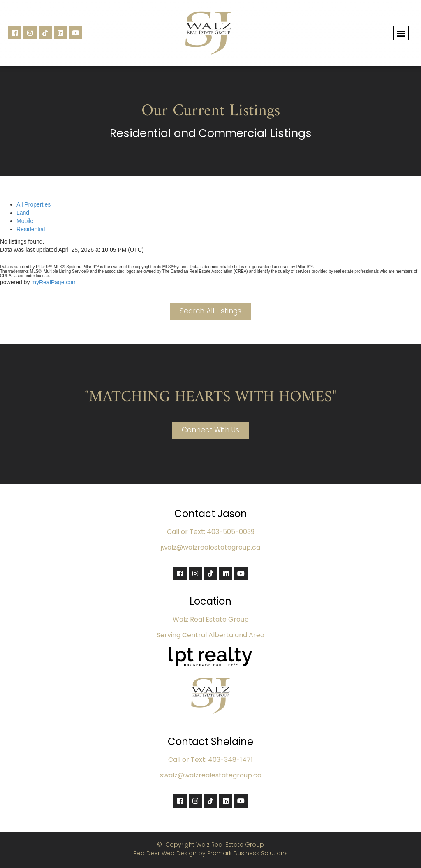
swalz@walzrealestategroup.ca (211, 775)
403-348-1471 (230, 760)
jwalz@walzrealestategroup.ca (210, 547)
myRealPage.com (54, 282)
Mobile (25, 221)
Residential (31, 229)
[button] (401, 33)
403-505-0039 (231, 532)
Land (23, 213)
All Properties (34, 204)
